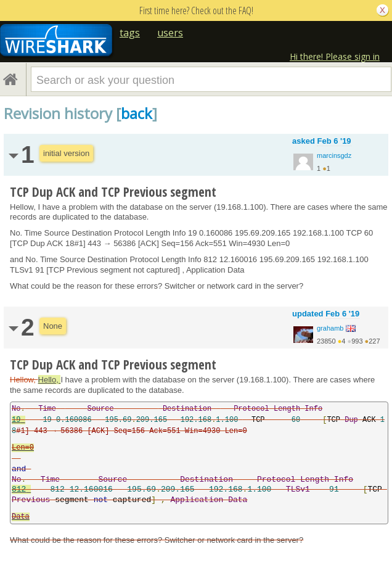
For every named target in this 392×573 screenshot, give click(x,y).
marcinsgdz (334, 155)
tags (130, 33)
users (170, 33)
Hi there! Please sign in (335, 56)
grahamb (330, 328)
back (137, 113)
